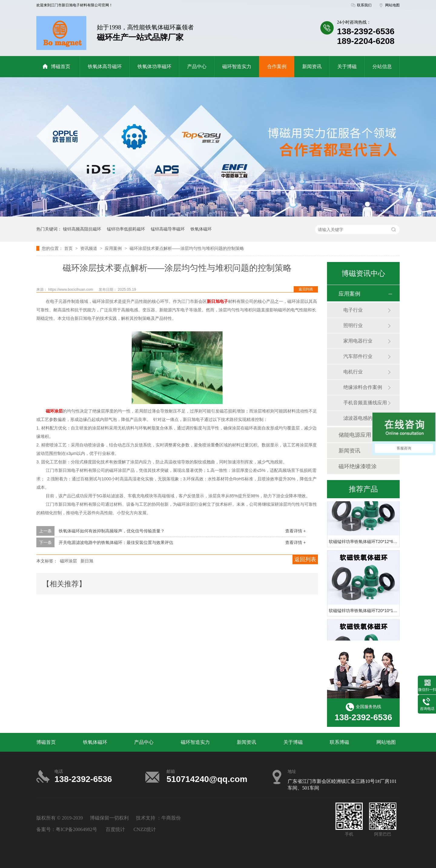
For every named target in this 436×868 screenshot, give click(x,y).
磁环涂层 (68, 561)
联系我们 (364, 5)
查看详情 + (296, 531)
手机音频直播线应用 (365, 403)
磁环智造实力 (237, 66)
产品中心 (197, 66)
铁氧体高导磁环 (105, 66)
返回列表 (306, 289)
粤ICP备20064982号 (76, 829)
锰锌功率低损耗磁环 (126, 229)
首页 (69, 248)
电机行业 (353, 372)
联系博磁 (339, 742)
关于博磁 (347, 66)
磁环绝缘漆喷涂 (358, 466)
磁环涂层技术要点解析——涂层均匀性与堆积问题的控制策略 (187, 248)
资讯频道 (89, 248)
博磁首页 (56, 66)
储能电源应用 (355, 435)
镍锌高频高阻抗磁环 (82, 229)
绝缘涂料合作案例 (363, 387)
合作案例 (277, 66)
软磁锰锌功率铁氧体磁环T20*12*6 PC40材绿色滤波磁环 (382, 542)
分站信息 (382, 66)
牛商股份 (171, 818)
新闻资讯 (312, 66)
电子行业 (353, 310)
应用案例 (114, 248)
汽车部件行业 (358, 356)
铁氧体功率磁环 (154, 66)
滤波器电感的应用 (363, 418)
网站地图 (392, 5)
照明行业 (353, 325)
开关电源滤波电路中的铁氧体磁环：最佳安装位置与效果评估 (116, 542)
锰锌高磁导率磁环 (168, 229)
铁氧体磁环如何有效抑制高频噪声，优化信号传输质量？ (112, 531)
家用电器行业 (358, 341)
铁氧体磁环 (201, 229)
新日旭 (87, 561)
